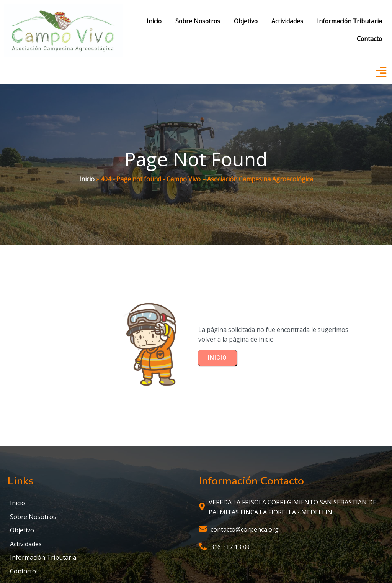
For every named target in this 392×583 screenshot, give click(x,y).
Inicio (87, 150)
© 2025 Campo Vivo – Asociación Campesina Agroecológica (196, 555)
